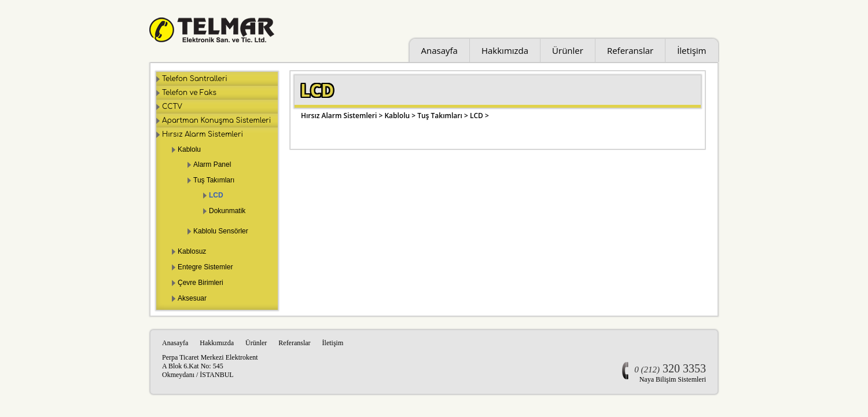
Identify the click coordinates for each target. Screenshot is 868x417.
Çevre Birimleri (201, 283)
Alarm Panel (212, 164)
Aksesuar (192, 298)
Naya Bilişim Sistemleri (673, 379)
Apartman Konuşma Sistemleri (216, 120)
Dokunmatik (227, 211)
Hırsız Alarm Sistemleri (203, 134)
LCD (216, 195)
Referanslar (630, 50)
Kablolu (189, 149)
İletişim (692, 50)
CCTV (172, 107)
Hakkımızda (505, 50)
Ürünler (568, 50)
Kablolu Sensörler (221, 231)
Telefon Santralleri (195, 79)
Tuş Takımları (214, 180)
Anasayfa (439, 50)
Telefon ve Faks (189, 93)
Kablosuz (192, 251)
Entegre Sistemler (205, 267)
